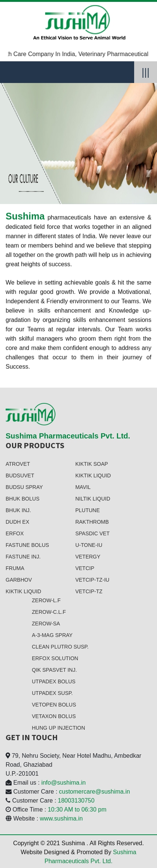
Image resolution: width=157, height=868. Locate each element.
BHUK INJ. (18, 510)
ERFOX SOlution (55, 658)
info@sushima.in (64, 783)
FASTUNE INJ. (23, 557)
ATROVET (18, 464)
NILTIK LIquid (93, 499)
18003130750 (76, 801)
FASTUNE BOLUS (27, 545)
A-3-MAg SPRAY (52, 635)
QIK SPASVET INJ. (54, 670)
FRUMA (15, 568)
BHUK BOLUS (22, 499)
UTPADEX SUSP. (52, 693)
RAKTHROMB (92, 522)
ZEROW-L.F (46, 600)
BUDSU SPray (24, 487)
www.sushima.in (61, 818)
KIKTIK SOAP (92, 464)
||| (146, 72)
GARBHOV (19, 580)
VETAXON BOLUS (54, 716)
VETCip (85, 568)
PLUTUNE (87, 510)
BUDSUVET (20, 475)
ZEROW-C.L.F (49, 612)
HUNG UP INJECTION (58, 728)
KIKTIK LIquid (23, 591)
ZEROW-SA (46, 624)
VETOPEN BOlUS (54, 705)
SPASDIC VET (93, 533)
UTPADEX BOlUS (54, 681)
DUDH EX (17, 522)
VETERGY (88, 557)
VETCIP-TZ (89, 591)
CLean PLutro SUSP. (60, 647)
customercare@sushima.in (94, 792)
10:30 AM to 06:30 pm (77, 809)
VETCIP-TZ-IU (92, 580)
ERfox (15, 533)
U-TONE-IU (89, 545)
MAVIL (83, 487)
